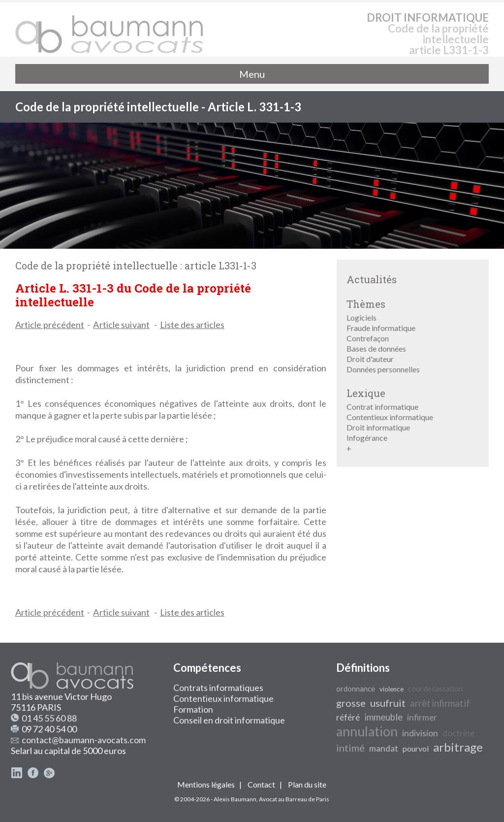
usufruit (388, 703)
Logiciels (362, 317)
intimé (350, 748)
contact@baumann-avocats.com (84, 740)
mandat (384, 748)
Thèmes (366, 304)
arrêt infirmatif (440, 703)
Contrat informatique (382, 407)
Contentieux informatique (390, 417)
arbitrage (458, 747)
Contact (261, 784)
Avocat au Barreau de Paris (294, 799)
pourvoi (416, 748)
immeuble (383, 717)
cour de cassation (435, 689)
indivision (420, 733)
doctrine (458, 733)
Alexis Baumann (235, 799)
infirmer (422, 717)
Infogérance (367, 438)
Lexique (366, 393)
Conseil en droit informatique (229, 720)
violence (392, 689)
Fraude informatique (381, 328)
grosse (351, 703)
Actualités (372, 279)
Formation (193, 709)
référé (348, 717)
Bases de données (376, 348)
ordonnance (356, 689)
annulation (367, 731)
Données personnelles (383, 369)
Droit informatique (378, 427)
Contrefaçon (368, 338)
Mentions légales (206, 784)
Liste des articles (192, 325)
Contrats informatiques (218, 688)
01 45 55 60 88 (49, 718)
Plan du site (307, 784)
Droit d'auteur (370, 359)
